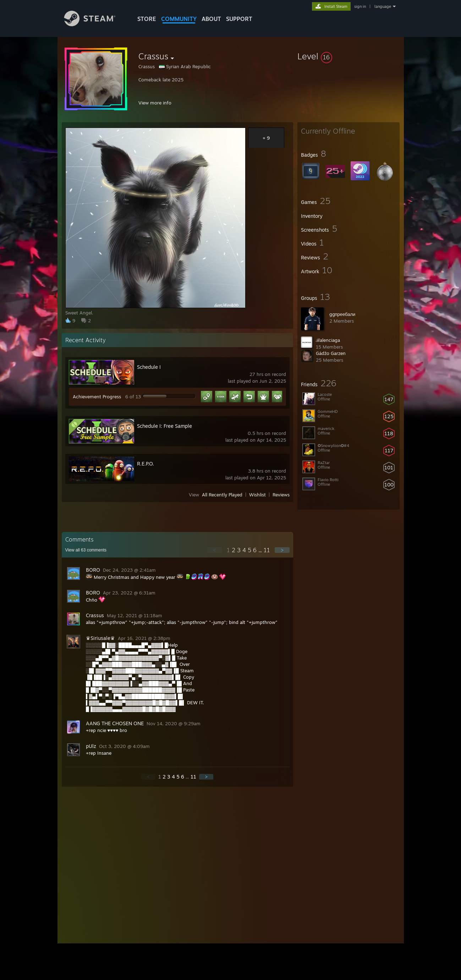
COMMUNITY (179, 19)
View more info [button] (155, 103)
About (211, 19)
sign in (360, 6)
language (383, 6)
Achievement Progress (97, 397)
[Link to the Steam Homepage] (95, 24)
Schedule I (149, 367)
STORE (147, 19)
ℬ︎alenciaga (328, 340)
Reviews (281, 495)
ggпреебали (342, 314)
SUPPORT (239, 19)
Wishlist (257, 495)
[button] (349, 56)
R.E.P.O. (146, 464)
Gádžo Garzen (331, 353)
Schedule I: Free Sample (164, 426)
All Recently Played (222, 495)
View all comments (86, 550)
